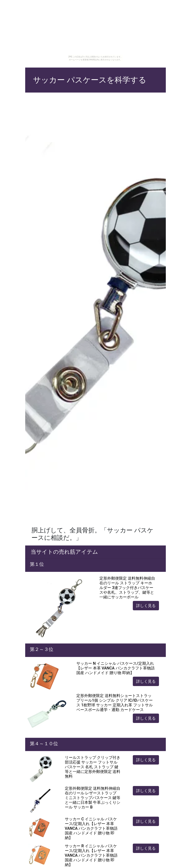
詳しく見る (146, 606)
